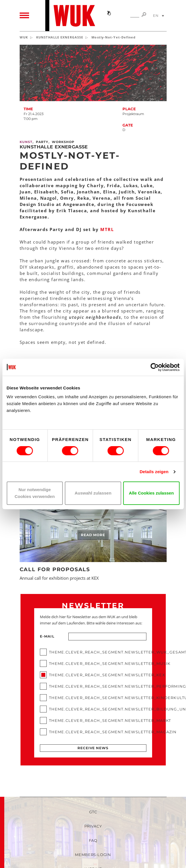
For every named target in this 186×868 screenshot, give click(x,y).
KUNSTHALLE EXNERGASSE (60, 37)
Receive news (93, 748)
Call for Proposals (55, 569)
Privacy (93, 826)
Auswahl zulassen (93, 493)
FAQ (93, 840)
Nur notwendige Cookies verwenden (35, 493)
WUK (24, 37)
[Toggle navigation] (24, 16)
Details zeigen (154, 472)
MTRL (106, 229)
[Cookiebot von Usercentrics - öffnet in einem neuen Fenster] (155, 367)
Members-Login (93, 855)
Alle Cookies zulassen (152, 493)
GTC (93, 812)
